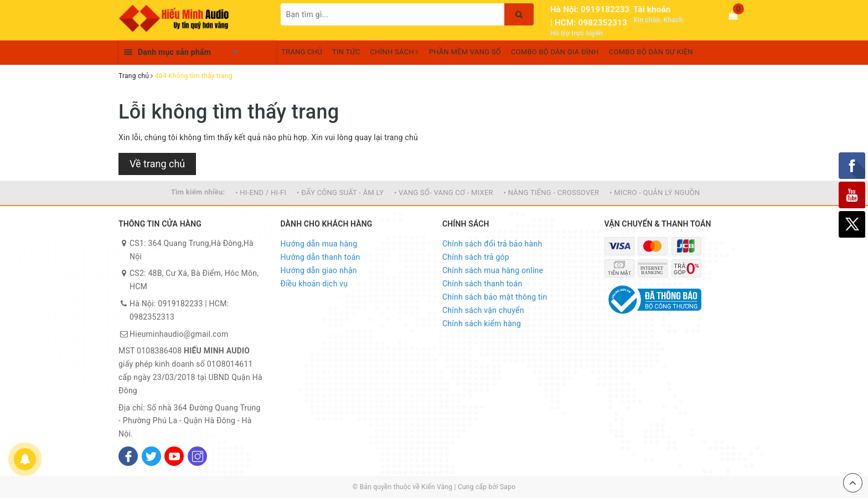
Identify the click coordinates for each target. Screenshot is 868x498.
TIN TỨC (346, 52)
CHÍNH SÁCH (395, 52)
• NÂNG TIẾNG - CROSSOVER (552, 192)
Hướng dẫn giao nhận (319, 270)
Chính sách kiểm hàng (482, 324)
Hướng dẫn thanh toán (321, 257)
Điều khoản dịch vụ (314, 284)
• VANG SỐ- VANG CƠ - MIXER (444, 192)
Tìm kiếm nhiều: (198, 192)
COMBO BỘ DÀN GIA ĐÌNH (555, 52)
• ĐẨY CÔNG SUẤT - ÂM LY (340, 192)
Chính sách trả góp (476, 257)
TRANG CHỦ (302, 52)
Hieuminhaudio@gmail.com (179, 334)
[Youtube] (174, 456)
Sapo (508, 487)
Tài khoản (652, 9)
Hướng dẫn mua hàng (319, 244)
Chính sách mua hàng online (493, 270)
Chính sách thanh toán (482, 284)
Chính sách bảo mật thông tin (495, 297)
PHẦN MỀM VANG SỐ (465, 52)
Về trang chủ (157, 164)
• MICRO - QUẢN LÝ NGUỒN (655, 192)
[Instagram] (197, 456)
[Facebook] (128, 456)
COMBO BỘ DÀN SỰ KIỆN (651, 52)
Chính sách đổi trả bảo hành (492, 244)
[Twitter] (151, 456)
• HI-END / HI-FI (261, 192)
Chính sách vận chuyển (483, 310)
